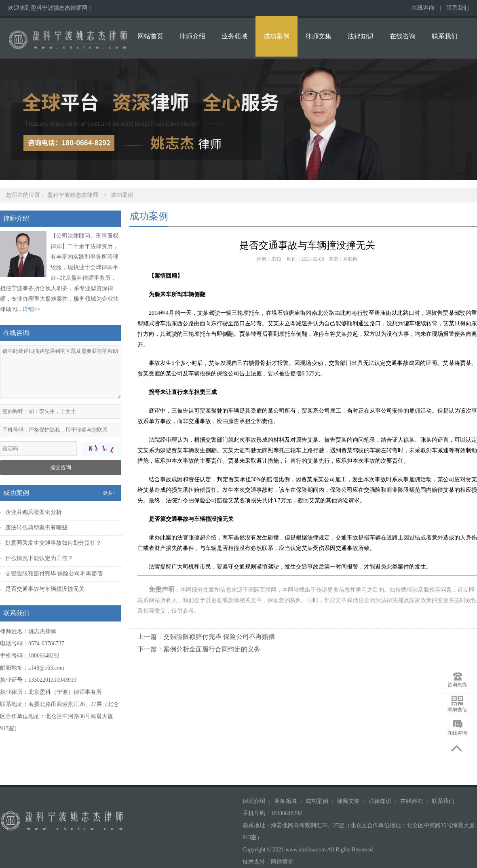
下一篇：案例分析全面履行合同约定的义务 (199, 649)
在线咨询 (423, 8)
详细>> (32, 309)
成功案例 (276, 36)
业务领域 (234, 36)
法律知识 (361, 36)
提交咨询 (61, 467)
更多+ (109, 493)
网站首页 (150, 36)
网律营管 (282, 862)
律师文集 (319, 36)
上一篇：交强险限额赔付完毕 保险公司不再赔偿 (206, 637)
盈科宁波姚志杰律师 (73, 195)
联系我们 (458, 8)
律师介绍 (192, 36)
